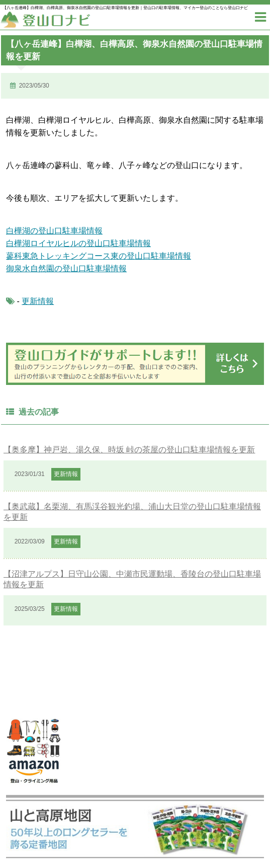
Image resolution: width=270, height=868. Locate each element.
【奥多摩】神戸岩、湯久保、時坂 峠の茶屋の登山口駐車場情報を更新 (129, 450)
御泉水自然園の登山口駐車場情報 (66, 268)
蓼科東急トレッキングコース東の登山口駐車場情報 (99, 256)
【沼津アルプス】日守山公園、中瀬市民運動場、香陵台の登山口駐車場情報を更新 (132, 579)
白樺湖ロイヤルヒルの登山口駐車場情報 (78, 243)
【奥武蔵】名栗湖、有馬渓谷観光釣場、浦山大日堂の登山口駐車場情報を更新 (132, 512)
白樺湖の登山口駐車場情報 (54, 231)
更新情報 (38, 301)
